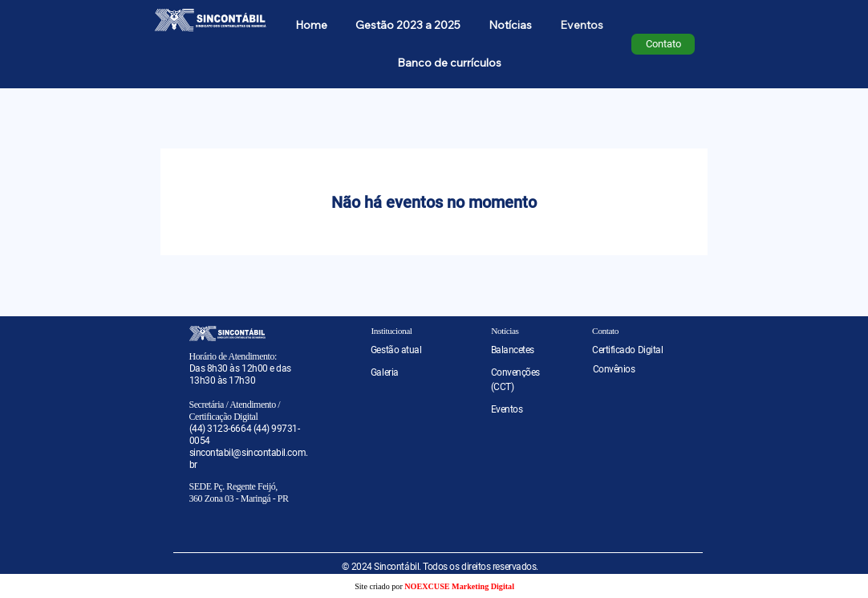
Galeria (385, 372)
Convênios (614, 369)
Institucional (391, 331)
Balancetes (513, 350)
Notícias (505, 331)
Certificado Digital (627, 350)
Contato (605, 331)
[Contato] (663, 45)
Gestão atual (396, 350)
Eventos (507, 409)
